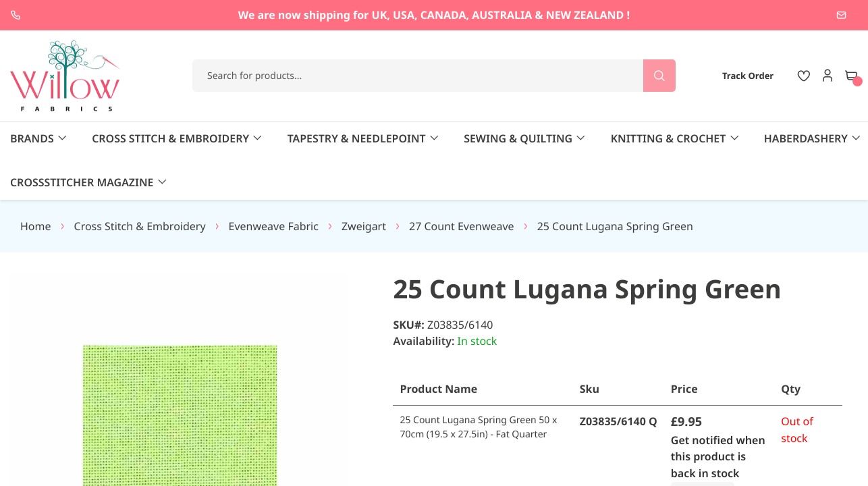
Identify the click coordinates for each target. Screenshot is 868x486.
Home (36, 182)
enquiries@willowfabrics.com (784, 15)
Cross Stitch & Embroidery (140, 182)
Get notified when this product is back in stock (719, 413)
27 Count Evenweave (462, 182)
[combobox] (434, 76)
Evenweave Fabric (274, 182)
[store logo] (65, 76)
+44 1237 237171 (71, 15)
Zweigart (364, 182)
